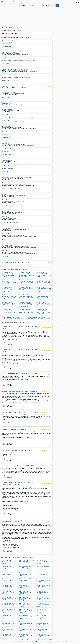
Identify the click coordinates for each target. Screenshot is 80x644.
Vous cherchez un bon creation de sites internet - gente (40, 643)
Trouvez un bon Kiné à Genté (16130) (43, 573)
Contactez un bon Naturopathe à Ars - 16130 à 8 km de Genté (26, 311)
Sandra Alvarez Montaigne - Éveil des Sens (20, 483)
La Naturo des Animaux (9, 92)
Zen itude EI (5, 143)
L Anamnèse (6, 63)
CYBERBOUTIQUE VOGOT (16, 327)
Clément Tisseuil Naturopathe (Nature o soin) (15, 262)
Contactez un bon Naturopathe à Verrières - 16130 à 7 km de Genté (9, 311)
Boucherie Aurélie (7, 98)
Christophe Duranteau (8, 41)
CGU (50, 640)
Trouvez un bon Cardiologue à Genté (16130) (43, 605)
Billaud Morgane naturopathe (16, 450)
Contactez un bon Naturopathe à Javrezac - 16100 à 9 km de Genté (12, 318)
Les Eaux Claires (7, 166)
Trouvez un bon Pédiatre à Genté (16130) (44, 586)
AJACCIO (35, 374)
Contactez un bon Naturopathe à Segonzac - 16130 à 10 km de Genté (39, 318)
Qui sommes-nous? (19, 640)
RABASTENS (30, 466)
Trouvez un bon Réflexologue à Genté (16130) (26, 635)
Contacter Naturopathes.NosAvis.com (30, 640)
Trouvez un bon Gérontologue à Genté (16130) (26, 611)
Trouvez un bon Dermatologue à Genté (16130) (43, 580)
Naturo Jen (5, 172)
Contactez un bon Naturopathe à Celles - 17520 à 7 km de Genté (26, 296)
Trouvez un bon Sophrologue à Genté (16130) (43, 617)
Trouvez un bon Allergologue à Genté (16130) (8, 593)
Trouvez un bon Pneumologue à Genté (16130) (43, 599)
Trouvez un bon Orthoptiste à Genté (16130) (42, 629)
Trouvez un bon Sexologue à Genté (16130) (25, 605)
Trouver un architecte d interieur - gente (44, 642)
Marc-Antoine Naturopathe (10, 75)
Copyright (53, 640)
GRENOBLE (30, 450)
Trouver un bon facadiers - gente (19, 642)
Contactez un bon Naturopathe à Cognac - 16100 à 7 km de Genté (9, 304)
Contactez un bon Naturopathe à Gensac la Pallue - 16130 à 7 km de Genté (44, 289)
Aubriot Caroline (7, 154)
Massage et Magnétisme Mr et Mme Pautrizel (15, 69)
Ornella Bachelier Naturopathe (11, 189)
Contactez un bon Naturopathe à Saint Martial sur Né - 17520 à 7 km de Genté (26, 304)
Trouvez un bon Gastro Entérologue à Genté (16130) (9, 611)
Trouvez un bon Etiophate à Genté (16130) (7, 635)
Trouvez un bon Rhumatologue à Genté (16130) (9, 599)
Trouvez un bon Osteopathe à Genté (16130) (8, 568)
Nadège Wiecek (7, 115)
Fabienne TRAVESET (8, 86)
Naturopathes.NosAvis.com (13, 2)
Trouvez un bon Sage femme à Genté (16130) (9, 604)
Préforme (5, 240)
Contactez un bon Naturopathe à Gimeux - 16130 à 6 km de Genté (44, 281)
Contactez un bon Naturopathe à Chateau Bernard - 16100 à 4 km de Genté (44, 274)
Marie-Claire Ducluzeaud (9, 81)
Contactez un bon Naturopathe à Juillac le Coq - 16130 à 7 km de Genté (9, 297)
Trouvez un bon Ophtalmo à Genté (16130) (42, 562)
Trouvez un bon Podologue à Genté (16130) (42, 593)
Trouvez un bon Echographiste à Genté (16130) (43, 611)
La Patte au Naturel (8, 58)
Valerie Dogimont (7, 160)
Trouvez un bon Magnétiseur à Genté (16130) (25, 623)
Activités (23, 6)
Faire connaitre (41, 640)
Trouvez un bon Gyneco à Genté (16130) (9, 580)
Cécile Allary (6, 206)
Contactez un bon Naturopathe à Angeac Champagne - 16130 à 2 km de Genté (26, 274)
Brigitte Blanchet (7, 132)
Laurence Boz (6, 228)
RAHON (23, 429)
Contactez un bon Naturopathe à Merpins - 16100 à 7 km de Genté (44, 304)
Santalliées (5, 257)
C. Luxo (4, 194)
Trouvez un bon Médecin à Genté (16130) (44, 567)
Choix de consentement (60, 640)
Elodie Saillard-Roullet (8, 52)
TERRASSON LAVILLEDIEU (11, 485)
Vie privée (46, 640)
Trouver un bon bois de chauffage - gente (60, 642)
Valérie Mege (6, 251)
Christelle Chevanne (14, 429)
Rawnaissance (6, 211)
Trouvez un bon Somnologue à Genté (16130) (26, 629)
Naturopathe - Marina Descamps (17, 391)
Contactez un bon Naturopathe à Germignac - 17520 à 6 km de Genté (9, 289)
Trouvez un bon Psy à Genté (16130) (26, 567)
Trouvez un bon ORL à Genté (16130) (26, 580)
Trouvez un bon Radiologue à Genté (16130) (25, 574)
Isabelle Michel (6, 149)
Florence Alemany (7, 103)
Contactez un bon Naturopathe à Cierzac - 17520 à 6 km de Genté (26, 289)
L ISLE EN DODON (35, 412)
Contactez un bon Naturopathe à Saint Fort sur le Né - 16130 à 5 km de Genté (27, 282)
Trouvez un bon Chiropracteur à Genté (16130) (43, 635)
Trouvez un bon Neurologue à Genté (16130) (25, 599)
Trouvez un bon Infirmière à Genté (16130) (25, 586)
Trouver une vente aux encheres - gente (58, 643)
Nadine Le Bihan (7, 234)
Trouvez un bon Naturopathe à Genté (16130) (8, 629)
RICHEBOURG (33, 391)
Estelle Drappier (7, 217)
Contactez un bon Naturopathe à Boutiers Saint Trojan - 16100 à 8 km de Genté (44, 312)
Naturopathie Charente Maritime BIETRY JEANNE (17, 177)
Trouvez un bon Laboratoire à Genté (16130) (25, 593)
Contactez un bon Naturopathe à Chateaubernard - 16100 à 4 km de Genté (9, 282)
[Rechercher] (57, 6)
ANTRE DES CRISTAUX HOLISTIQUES (19, 374)
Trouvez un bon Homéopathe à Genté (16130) (8, 617)
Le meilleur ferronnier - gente (31, 642)
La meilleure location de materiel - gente (22, 643)
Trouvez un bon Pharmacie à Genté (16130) (8, 562)
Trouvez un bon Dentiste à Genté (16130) (9, 573)
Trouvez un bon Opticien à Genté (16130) (26, 561)
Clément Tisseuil (7, 245)
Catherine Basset (7, 109)
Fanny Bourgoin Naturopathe (16, 466)
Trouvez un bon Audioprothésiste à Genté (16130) (42, 623)
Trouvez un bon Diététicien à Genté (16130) (8, 586)
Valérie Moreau (6, 137)
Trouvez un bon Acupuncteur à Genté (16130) (26, 617)
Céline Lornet (6, 183)
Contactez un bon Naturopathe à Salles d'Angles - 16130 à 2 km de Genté (9, 274)
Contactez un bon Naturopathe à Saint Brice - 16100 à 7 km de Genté (44, 297)
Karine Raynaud (7, 46)
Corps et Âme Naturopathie (10, 223)
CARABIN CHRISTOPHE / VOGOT (18, 412)
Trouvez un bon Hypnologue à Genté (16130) (8, 623)
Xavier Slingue (6, 126)
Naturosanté (5, 120)
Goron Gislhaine (7, 200)
